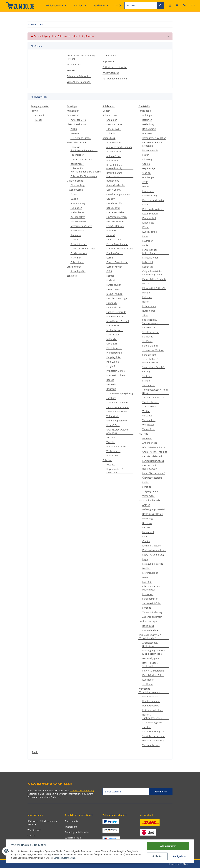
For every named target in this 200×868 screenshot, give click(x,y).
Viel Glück (111, 437)
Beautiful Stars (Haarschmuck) (114, 167)
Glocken (146, 173)
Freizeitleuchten (151, 630)
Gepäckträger (149, 168)
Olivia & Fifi (112, 344)
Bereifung (147, 518)
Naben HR (148, 262)
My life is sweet (114, 330)
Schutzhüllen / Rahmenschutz (150, 361)
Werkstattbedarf (151, 745)
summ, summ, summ (117, 407)
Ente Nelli (111, 230)
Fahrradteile (145, 111)
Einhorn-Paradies (115, 221)
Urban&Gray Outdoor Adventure (118, 431)
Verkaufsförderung (152, 612)
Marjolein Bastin (115, 316)
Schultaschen (110, 115)
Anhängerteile (150, 443)
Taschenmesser (79, 253)
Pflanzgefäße (77, 230)
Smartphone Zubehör (154, 367)
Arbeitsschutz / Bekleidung (150, 644)
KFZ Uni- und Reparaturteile (150, 467)
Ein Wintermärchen (117, 217)
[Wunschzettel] (177, 5)
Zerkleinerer (77, 164)
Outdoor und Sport (149, 621)
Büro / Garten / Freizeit (154, 447)
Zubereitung (77, 262)
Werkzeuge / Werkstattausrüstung (150, 690)
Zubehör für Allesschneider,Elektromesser (86, 170)
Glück (109, 271)
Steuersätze (149, 385)
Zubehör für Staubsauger (84, 176)
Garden (110, 258)
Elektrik (146, 527)
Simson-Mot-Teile (151, 603)
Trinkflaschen (149, 407)
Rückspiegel (149, 311)
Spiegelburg (109, 138)
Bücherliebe (113, 181)
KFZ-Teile (143, 434)
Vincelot (111, 442)
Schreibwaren (74, 267)
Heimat (110, 276)
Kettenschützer (150, 214)
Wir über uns (74, 65)
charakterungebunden (118, 194)
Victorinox (76, 258)
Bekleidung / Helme (153, 514)
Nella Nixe (112, 339)
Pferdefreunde (114, 348)
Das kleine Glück (115, 203)
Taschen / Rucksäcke (153, 397)
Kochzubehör (78, 212)
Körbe (145, 227)
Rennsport (148, 594)
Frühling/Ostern (115, 253)
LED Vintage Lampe (81, 138)
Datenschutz (109, 55)
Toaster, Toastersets (81, 159)
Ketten (146, 205)
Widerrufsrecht (111, 73)
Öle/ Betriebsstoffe (152, 478)
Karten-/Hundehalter (153, 200)
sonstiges (72, 276)
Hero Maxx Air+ (114, 124)
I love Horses (113, 289)
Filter (145, 537)
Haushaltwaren (75, 190)
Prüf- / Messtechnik (152, 710)
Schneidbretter (79, 244)
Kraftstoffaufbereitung (154, 550)
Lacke (145, 236)
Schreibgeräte (78, 271)
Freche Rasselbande (117, 244)
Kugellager (148, 680)
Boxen (74, 194)
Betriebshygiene (151, 658)
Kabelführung (150, 195)
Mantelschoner (150, 258)
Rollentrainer (149, 306)
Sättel (145, 315)
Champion (112, 120)
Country (111, 199)
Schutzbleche (149, 355)
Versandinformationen (79, 82)
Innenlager (148, 191)
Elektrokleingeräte (76, 142)
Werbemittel (149, 420)
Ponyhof (111, 366)
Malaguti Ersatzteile (153, 564)
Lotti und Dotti (114, 307)
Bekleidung (148, 124)
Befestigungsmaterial (154, 509)
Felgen (146, 155)
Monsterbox (113, 326)
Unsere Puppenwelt (117, 421)
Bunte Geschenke (116, 185)
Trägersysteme (150, 491)
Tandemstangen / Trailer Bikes (155, 391)
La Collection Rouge (117, 298)
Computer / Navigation (154, 138)
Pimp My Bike (113, 357)
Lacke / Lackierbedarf (153, 473)
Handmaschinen (151, 701)
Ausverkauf (73, 111)
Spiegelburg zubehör (117, 402)
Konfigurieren (179, 856)
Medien (146, 568)
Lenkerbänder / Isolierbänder (150, 251)
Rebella (110, 380)
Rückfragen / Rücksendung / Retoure (82, 57)
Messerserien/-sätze (81, 226)
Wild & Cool (112, 456)
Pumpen (147, 293)
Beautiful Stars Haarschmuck (114, 175)
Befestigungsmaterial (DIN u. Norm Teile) (154, 652)
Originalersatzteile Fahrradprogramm (152, 273)
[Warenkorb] (189, 5)
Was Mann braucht (116, 446)
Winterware (148, 496)
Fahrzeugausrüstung (153, 461)
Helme (146, 186)
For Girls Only (114, 240)
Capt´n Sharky (114, 190)
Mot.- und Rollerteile (149, 500)
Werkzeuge (148, 425)
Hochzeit (111, 280)
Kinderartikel (149, 218)
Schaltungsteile (150, 332)
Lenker (146, 245)
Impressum (109, 61)
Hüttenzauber (114, 285)
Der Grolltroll (113, 208)
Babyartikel (73, 115)
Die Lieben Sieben (116, 212)
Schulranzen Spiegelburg (120, 393)
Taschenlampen (151, 402)
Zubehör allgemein (152, 617)
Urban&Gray (113, 425)
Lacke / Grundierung (153, 555)
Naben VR (147, 267)
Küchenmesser (78, 221)
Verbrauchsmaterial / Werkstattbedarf (150, 637)
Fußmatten (76, 208)
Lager (145, 559)
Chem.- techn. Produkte (155, 452)
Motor (145, 577)
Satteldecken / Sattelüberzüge (150, 321)
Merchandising (150, 573)
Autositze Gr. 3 (78, 120)
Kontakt (71, 70)
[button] (170, 5)
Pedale (146, 284)
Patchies (111, 465)
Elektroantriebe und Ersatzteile (153, 144)
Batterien (75, 133)
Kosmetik (39, 115)
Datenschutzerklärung (82, 791)
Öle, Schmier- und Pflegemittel (152, 588)
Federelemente (150, 150)
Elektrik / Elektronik (152, 456)
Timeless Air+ (113, 129)
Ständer (146, 381)
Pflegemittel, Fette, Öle (154, 288)
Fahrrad (111, 235)
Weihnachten (113, 451)
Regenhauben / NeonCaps (114, 471)
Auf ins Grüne (114, 156)
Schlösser (147, 341)
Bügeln (74, 199)
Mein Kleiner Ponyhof (118, 321)
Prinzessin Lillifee (116, 371)
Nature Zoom (113, 335)
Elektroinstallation (76, 124)
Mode (35, 752)
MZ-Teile (147, 582)
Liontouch (112, 303)
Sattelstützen (149, 328)
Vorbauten (148, 416)
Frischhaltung (78, 203)
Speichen (147, 376)
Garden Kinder (114, 267)
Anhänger (147, 115)
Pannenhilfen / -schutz (154, 279)
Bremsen (147, 133)
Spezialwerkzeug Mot (153, 736)
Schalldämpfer (150, 599)
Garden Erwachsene (117, 262)
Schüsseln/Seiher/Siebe (83, 249)
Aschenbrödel (114, 151)
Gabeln (146, 164)
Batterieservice (150, 697)
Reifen (146, 302)
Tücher (38, 120)
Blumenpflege (78, 185)
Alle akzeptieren (168, 846)
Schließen (157, 856)
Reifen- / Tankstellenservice (152, 716)
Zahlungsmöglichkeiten (79, 76)
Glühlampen (149, 177)
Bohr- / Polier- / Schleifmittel (150, 664)
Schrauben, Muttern (153, 350)
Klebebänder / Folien (153, 675)
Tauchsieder (77, 155)
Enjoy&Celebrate (115, 226)
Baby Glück (112, 161)
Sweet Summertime (117, 412)
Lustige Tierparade (116, 312)
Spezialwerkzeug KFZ (153, 732)
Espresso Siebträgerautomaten (82, 149)
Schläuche (148, 337)
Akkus (74, 129)
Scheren (75, 240)
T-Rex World (113, 416)
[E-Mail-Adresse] (126, 792)
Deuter (106, 111)
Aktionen (147, 438)
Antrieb (146, 505)
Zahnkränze (149, 429)
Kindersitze (148, 223)
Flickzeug (147, 159)
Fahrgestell (148, 532)
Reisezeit (111, 384)
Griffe (145, 182)
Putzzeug (147, 297)
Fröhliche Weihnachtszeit (120, 249)
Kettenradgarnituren (153, 209)
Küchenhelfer (78, 217)
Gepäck (146, 541)
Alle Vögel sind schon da (119, 147)
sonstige (147, 372)
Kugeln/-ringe (150, 232)
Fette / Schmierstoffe (153, 671)
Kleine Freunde (114, 294)
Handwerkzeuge (151, 706)
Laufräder (147, 241)
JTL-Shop (184, 864)
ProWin (35, 111)
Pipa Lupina (113, 362)
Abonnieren (161, 792)
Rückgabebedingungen (115, 79)
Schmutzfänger (150, 346)
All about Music (115, 142)
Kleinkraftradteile (151, 546)
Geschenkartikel (75, 181)
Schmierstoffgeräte (152, 722)
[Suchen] (141, 5)
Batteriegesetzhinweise (115, 67)
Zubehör (111, 133)
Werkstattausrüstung (153, 741)
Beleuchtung (149, 129)
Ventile (146, 411)
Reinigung (76, 235)
